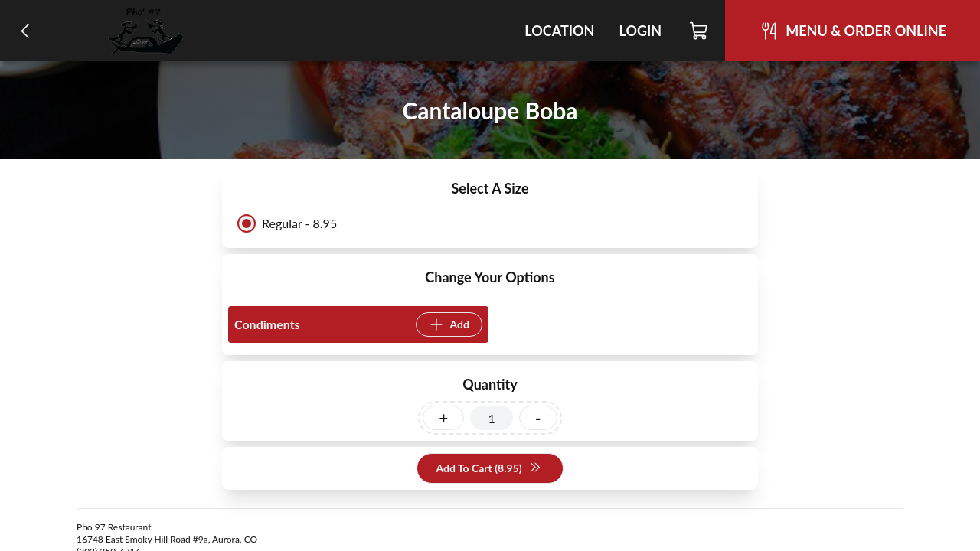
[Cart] (699, 31)
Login (640, 31)
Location (559, 31)
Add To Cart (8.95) (488, 469)
